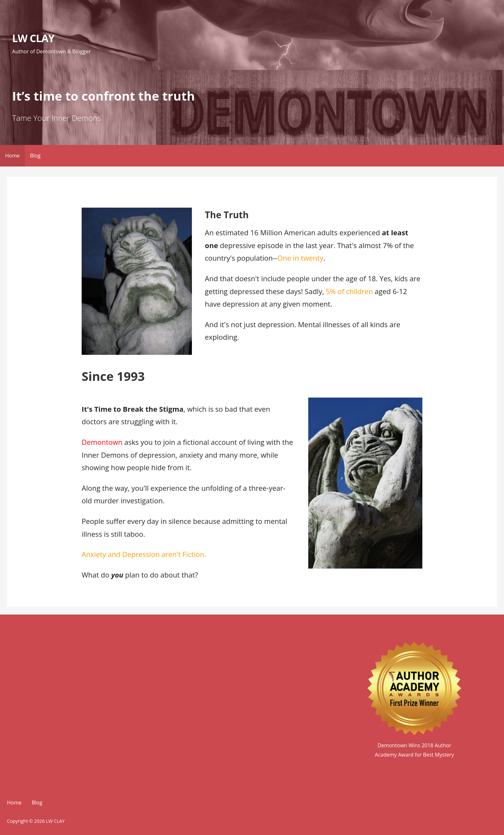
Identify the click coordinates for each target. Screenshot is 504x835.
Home (12, 156)
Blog (35, 156)
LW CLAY (33, 38)
